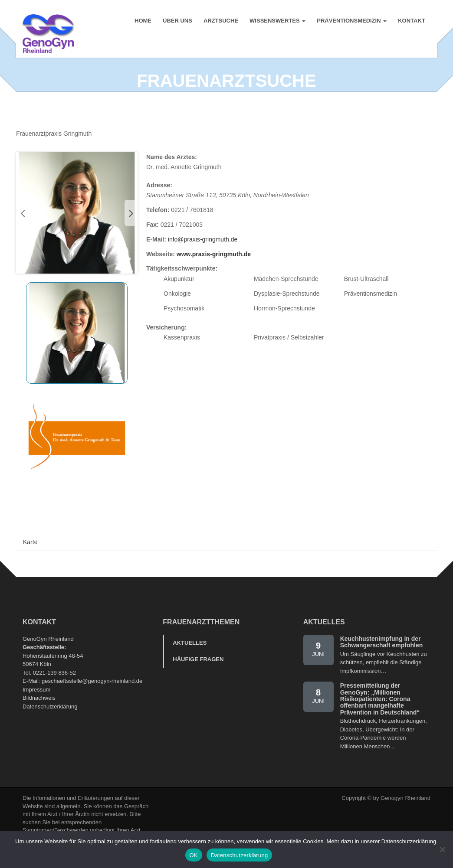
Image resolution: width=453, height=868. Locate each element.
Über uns (177, 21)
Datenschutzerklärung (50, 729)
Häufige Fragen (198, 682)
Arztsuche (220, 21)
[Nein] (442, 849)
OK (194, 855)
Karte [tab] (30, 565)
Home (143, 21)
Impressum (36, 713)
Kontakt (411, 21)
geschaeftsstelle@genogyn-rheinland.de (92, 704)
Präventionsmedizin (351, 21)
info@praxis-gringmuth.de (203, 262)
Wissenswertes (277, 21)
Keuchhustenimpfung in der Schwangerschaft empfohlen (382, 665)
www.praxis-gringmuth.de (214, 277)
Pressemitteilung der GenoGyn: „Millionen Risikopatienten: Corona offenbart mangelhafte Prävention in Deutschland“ (380, 722)
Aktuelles (190, 666)
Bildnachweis (39, 721)
